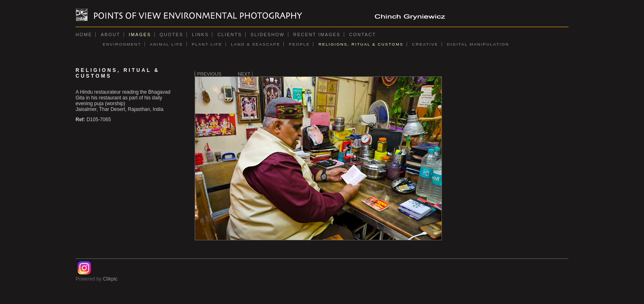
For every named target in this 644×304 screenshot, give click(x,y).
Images (140, 35)
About (110, 35)
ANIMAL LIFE (167, 44)
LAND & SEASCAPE (255, 44)
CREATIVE (425, 44)
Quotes (172, 35)
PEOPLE (299, 44)
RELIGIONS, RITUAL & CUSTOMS (361, 44)
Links (200, 35)
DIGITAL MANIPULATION (478, 44)
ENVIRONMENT (122, 44)
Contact (362, 35)
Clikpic (110, 279)
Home (84, 35)
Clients (230, 35)
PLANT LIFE (207, 44)
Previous (209, 74)
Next (244, 74)
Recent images (317, 35)
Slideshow (268, 35)
